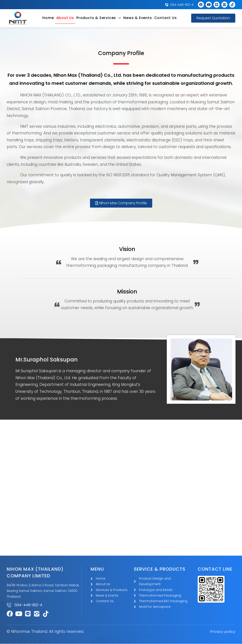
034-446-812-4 (28, 605)
